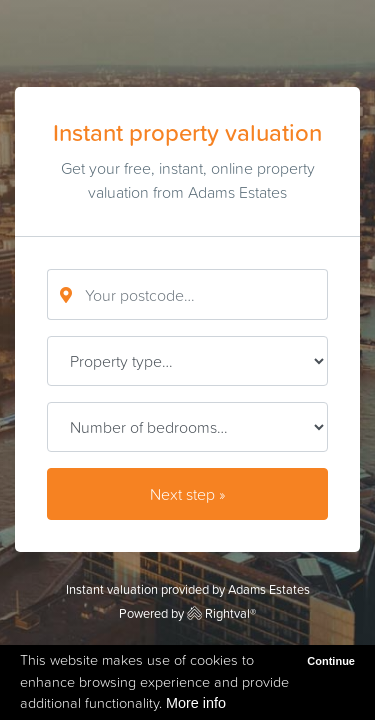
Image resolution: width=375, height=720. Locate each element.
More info (196, 703)
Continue (331, 661)
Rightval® (221, 613)
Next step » (187, 494)
